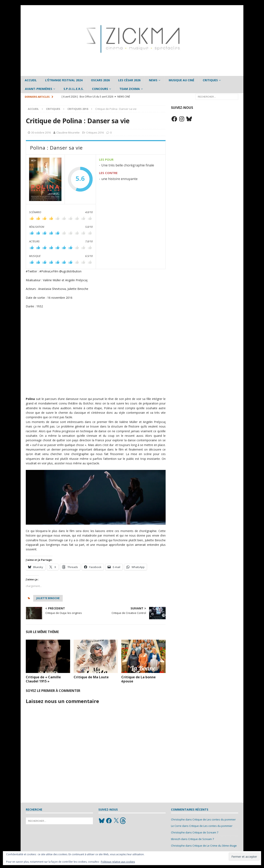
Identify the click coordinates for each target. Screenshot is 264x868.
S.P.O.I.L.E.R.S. (74, 89)
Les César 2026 (129, 80)
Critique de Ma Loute (91, 677)
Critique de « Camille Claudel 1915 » (43, 679)
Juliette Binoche (48, 598)
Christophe (178, 819)
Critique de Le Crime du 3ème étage (215, 846)
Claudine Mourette (68, 132)
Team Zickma (130, 89)
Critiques (210, 80)
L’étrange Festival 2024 (64, 80)
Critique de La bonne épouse (138, 679)
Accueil (31, 80)
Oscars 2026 (100, 80)
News (153, 80)
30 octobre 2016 (41, 132)
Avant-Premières (39, 89)
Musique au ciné (181, 80)
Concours (100, 89)
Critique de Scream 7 (205, 832)
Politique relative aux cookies (118, 862)
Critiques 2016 (95, 132)
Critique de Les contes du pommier (214, 819)
